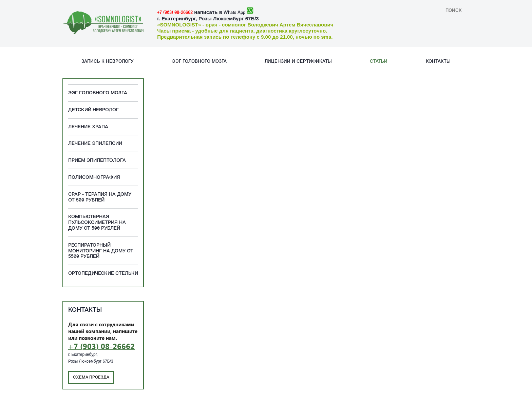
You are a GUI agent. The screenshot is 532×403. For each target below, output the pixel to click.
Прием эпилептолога (97, 161)
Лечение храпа (88, 127)
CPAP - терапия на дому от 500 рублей (100, 197)
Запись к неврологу (108, 62)
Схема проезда (91, 378)
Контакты (438, 62)
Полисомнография (94, 178)
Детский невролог (93, 110)
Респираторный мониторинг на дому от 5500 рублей (101, 251)
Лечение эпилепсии (95, 144)
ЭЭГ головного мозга (199, 62)
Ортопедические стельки (103, 274)
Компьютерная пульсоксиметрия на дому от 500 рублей (97, 223)
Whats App (234, 13)
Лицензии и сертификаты (298, 62)
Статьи (379, 62)
